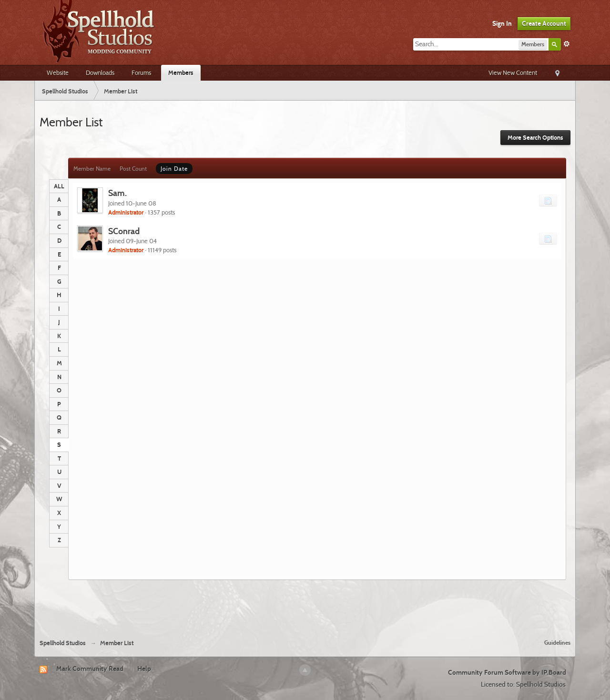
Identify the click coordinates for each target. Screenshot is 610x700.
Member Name (92, 169)
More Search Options (535, 138)
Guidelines (557, 643)
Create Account (544, 23)
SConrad (124, 231)
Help (144, 669)
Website (58, 72)
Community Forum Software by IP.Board (507, 672)
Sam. (117, 193)
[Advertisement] (305, 606)
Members (181, 72)
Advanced (567, 44)
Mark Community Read (90, 669)
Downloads (100, 72)
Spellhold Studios (63, 643)
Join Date (174, 169)
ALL (59, 186)
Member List (117, 643)
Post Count (133, 169)
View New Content (513, 72)
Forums (141, 72)
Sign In (502, 23)
